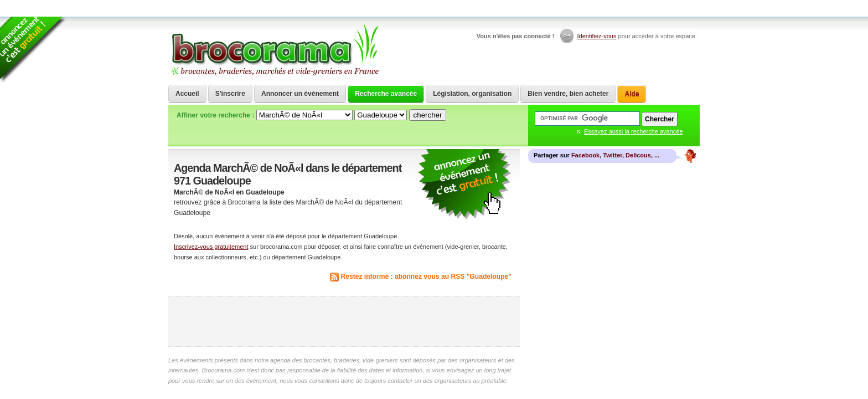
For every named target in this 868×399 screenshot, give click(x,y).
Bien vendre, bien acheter (568, 94)
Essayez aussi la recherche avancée (634, 131)
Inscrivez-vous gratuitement (211, 247)
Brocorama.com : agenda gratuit (274, 50)
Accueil (187, 94)
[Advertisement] (344, 321)
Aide (632, 94)
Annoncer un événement (300, 94)
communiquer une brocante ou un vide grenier (464, 185)
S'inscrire (230, 94)
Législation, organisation (472, 94)
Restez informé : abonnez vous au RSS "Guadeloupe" (427, 277)
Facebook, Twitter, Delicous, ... (615, 155)
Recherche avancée (386, 94)
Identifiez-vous (597, 36)
